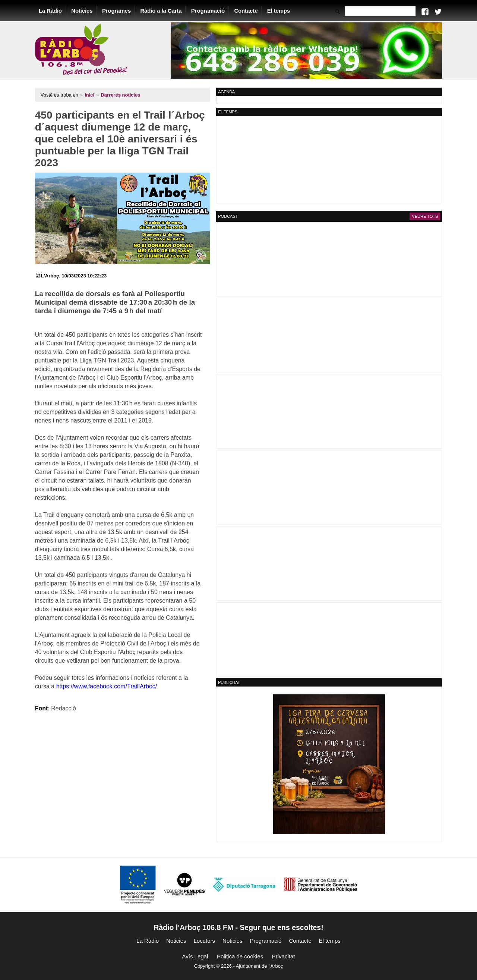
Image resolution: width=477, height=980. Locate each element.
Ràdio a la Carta (165, 11)
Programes (121, 11)
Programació (212, 11)
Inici (94, 95)
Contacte (250, 11)
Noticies (86, 11)
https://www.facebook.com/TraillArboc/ (90, 660)
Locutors (205, 941)
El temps (283, 11)
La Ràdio (54, 11)
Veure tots (421, 216)
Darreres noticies (125, 95)
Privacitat (284, 956)
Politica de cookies (240, 956)
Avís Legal (195, 956)
